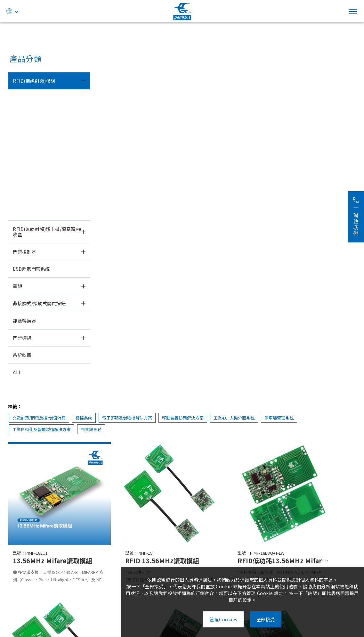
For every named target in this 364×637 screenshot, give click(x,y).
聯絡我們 (356, 217)
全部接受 (271, 619)
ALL (17, 372)
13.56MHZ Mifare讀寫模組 (41, 194)
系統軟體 (22, 355)
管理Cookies (219, 619)
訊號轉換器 (24, 321)
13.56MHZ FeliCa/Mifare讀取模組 (49, 212)
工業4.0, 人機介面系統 (323, 72)
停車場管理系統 (116, 84)
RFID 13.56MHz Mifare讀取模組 (226, 326)
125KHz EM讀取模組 (35, 143)
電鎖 (17, 286)
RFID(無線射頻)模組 (34, 81)
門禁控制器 (24, 252)
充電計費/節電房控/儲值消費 (128, 72)
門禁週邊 (22, 338)
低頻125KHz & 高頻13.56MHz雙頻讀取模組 (49, 100)
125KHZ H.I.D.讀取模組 (37, 160)
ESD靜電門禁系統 (31, 269)
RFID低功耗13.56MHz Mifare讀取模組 (316, 192)
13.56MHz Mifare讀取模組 (41, 177)
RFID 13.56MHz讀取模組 (226, 192)
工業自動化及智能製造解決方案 (169, 84)
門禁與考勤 (219, 84)
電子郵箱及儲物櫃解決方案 (216, 72)
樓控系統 (173, 72)
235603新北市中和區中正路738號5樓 (111, 603)
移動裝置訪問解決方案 (271, 72)
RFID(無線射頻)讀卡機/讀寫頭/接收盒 (47, 232)
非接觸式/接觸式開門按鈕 (39, 303)
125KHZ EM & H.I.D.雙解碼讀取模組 (48, 123)
